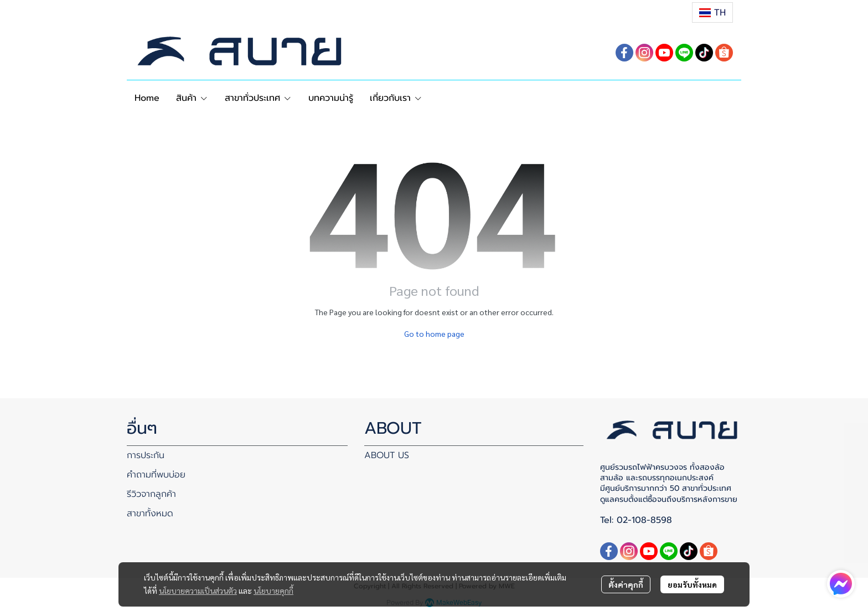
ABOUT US (387, 455)
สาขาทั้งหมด (150, 514)
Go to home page (434, 333)
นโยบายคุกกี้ (273, 591)
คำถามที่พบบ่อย (156, 475)
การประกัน (146, 455)
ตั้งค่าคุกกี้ (626, 584)
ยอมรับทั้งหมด (692, 584)
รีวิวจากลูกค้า (151, 494)
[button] (712, 12)
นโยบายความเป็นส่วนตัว (198, 591)
